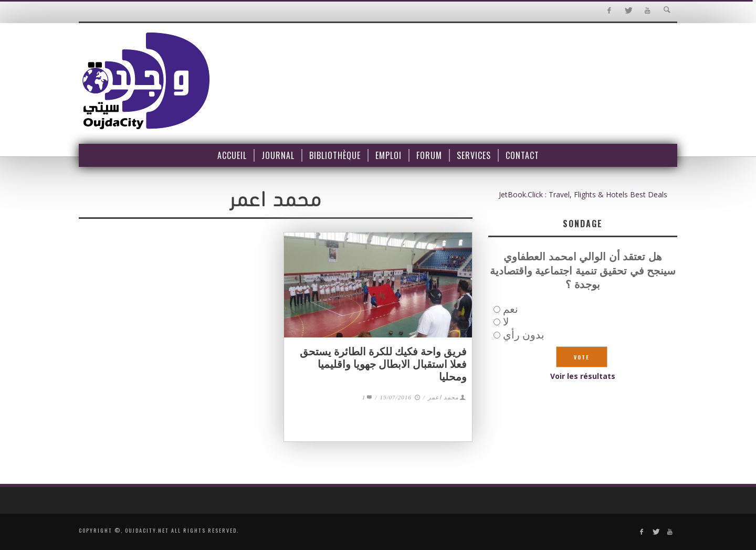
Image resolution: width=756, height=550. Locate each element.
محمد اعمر (443, 397)
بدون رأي (524, 335)
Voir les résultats (583, 376)
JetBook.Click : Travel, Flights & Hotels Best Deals (583, 194)
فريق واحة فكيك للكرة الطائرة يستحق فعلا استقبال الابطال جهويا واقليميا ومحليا (383, 364)
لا (506, 321)
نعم (511, 309)
